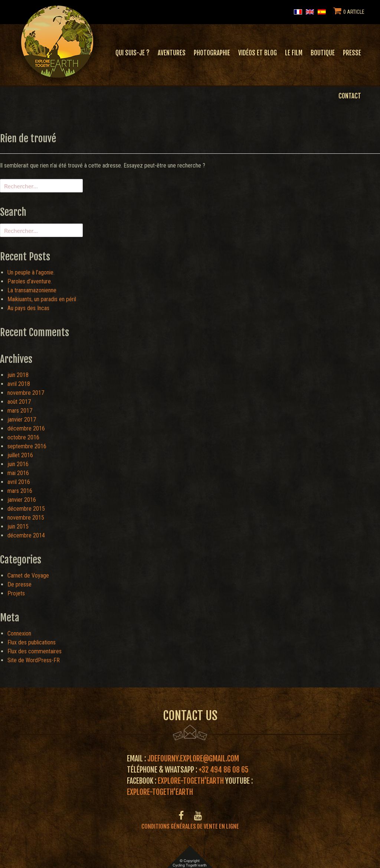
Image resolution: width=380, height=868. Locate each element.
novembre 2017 (26, 393)
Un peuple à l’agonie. (31, 272)
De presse (19, 584)
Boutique (323, 53)
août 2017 (19, 402)
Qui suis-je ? (132, 53)
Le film (294, 53)
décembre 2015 (26, 509)
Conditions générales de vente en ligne (190, 826)
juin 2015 (18, 526)
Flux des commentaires (35, 651)
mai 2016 (18, 473)
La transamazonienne (32, 290)
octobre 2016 (23, 437)
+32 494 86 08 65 (224, 770)
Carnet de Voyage (28, 576)
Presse (352, 53)
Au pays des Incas (28, 308)
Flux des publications (32, 642)
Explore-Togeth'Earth (191, 781)
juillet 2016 (20, 455)
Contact (350, 96)
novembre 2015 (26, 518)
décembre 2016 (26, 428)
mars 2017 (20, 411)
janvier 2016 (22, 500)
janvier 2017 (22, 420)
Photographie (212, 53)
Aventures (172, 53)
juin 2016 (18, 464)
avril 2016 (19, 482)
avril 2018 (19, 384)
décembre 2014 (26, 535)
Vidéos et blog (258, 53)
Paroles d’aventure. (30, 281)
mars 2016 (20, 491)
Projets (16, 593)
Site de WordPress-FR (34, 660)
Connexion (19, 633)
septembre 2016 (27, 446)
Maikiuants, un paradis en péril (42, 299)
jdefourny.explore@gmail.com (193, 759)
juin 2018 (18, 375)
